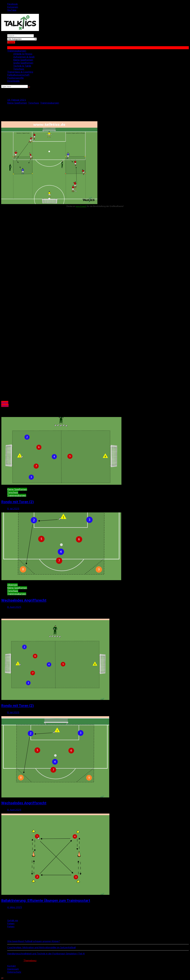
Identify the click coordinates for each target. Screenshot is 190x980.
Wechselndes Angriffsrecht (24, 600)
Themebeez (30, 960)
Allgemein (12, 585)
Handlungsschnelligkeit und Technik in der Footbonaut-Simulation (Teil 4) (46, 954)
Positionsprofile (15, 78)
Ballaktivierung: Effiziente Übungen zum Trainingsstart (46, 901)
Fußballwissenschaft (18, 75)
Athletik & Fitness (23, 54)
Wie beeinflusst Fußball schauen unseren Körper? (34, 941)
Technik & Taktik (22, 66)
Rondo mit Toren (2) (18, 502)
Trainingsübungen (17, 51)
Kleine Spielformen (23, 60)
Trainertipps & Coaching (20, 72)
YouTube (12, 10)
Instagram (13, 7)
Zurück (5, 402)
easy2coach (81, 206)
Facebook (12, 4)
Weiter (5, 405)
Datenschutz (14, 972)
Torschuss (19, 69)
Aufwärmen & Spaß (24, 57)
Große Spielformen (23, 63)
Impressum (13, 969)
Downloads (13, 81)
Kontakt (11, 966)
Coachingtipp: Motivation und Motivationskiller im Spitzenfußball (41, 947)
